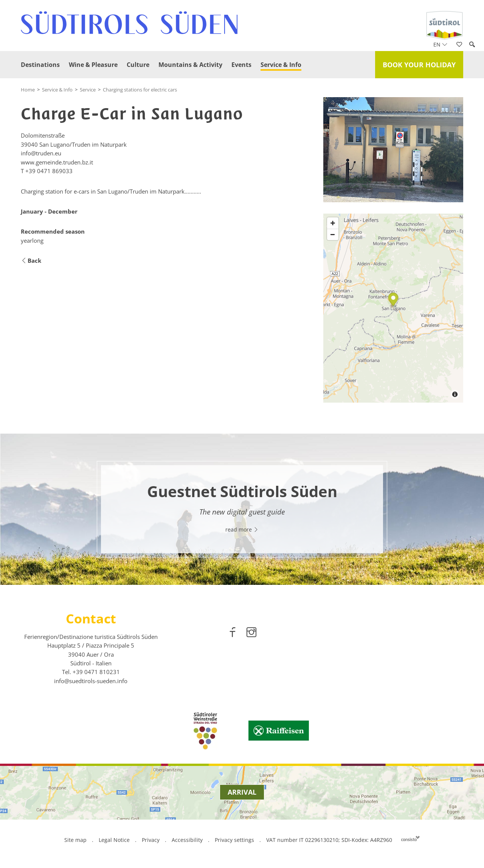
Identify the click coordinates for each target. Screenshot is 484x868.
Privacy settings (235, 840)
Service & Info (281, 65)
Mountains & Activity (190, 65)
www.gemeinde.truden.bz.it (57, 162)
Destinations (40, 65)
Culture (138, 65)
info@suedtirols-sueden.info (91, 681)
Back (31, 261)
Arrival (242, 792)
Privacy (151, 840)
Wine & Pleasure (93, 65)
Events (241, 65)
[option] (242, 509)
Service (88, 90)
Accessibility (187, 840)
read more (242, 530)
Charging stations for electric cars (140, 90)
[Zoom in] (333, 223)
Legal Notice (114, 840)
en (440, 44)
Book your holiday (419, 65)
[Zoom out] (333, 234)
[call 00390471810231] (96, 672)
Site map (75, 840)
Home (28, 90)
